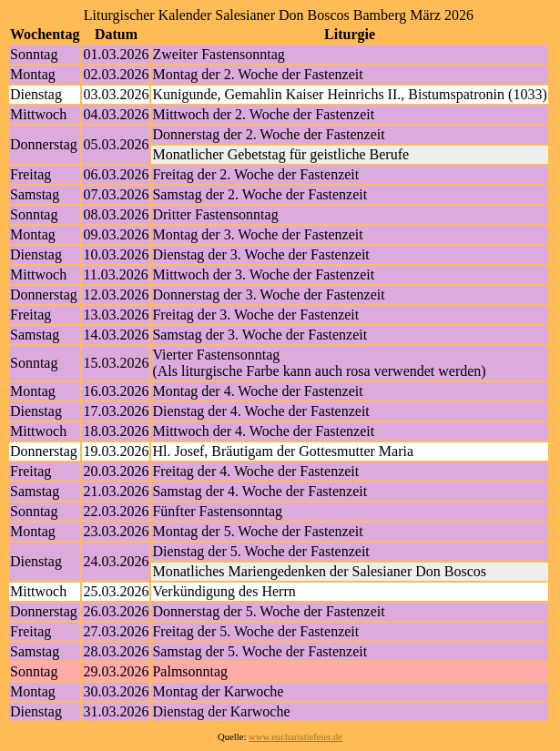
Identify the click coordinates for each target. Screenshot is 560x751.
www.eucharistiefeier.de (295, 737)
